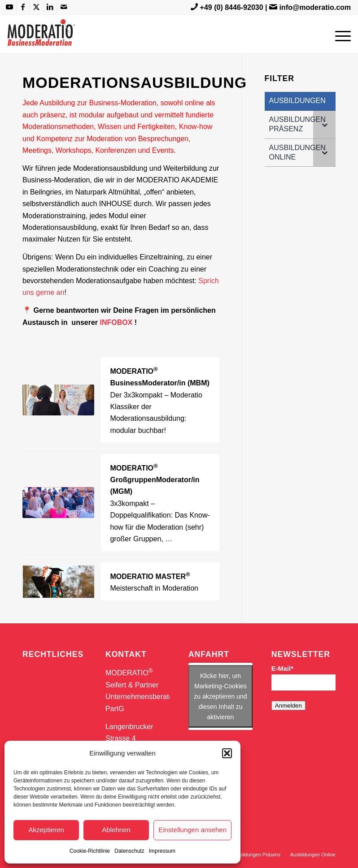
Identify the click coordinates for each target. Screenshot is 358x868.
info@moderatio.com (315, 7)
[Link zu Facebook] (23, 7)
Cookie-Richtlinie (90, 851)
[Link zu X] (37, 7)
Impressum (162, 851)
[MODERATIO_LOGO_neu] (41, 39)
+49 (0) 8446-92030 (232, 7)
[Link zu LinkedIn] (50, 7)
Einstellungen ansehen (192, 830)
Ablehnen (116, 830)
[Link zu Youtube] (10, 7)
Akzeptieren (46, 830)
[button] (227, 753)
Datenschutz (129, 851)
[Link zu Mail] (64, 7)
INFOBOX (116, 322)
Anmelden (288, 706)
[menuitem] (341, 34)
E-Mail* (282, 669)
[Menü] (341, 34)
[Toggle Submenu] (324, 125)
